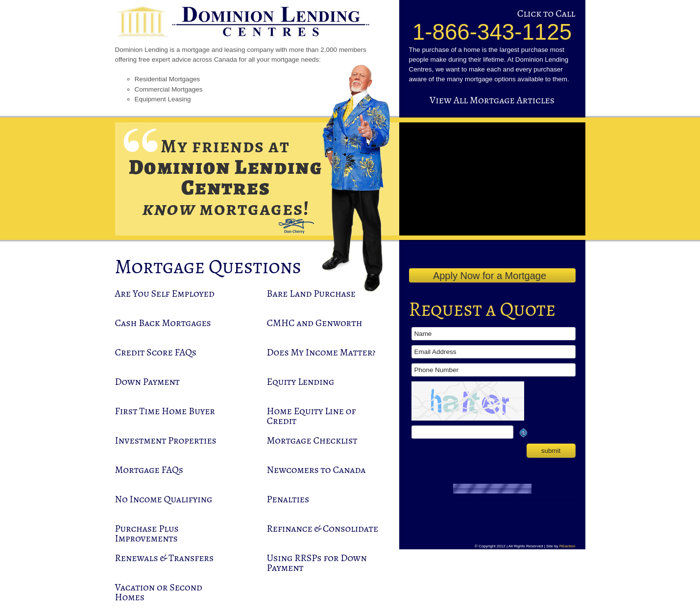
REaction (567, 546)
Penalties (288, 499)
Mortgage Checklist (312, 440)
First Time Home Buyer (165, 411)
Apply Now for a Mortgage (490, 276)
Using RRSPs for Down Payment (317, 563)
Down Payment (147, 382)
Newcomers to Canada (316, 470)
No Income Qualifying (164, 499)
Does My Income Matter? (321, 352)
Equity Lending (301, 382)
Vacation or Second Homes (159, 592)
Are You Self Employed (165, 294)
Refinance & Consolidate (323, 529)
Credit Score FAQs (156, 352)
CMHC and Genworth (315, 323)
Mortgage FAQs (149, 470)
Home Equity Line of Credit (312, 416)
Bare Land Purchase (312, 294)
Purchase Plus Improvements (147, 533)
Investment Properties (166, 440)
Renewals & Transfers (165, 558)
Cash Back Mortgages (163, 323)
